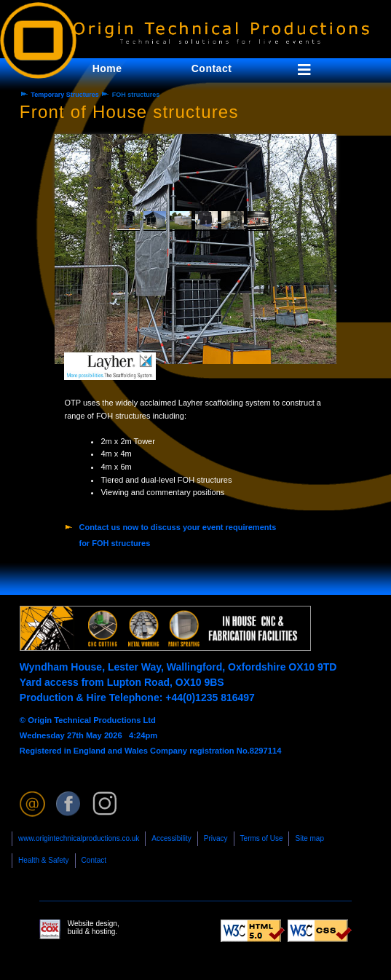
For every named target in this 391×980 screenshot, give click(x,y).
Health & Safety (43, 860)
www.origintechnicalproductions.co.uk (79, 838)
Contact (94, 860)
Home (107, 68)
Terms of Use (262, 838)
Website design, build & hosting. (79, 929)
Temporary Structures (64, 95)
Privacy (216, 838)
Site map (309, 838)
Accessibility (171, 838)
